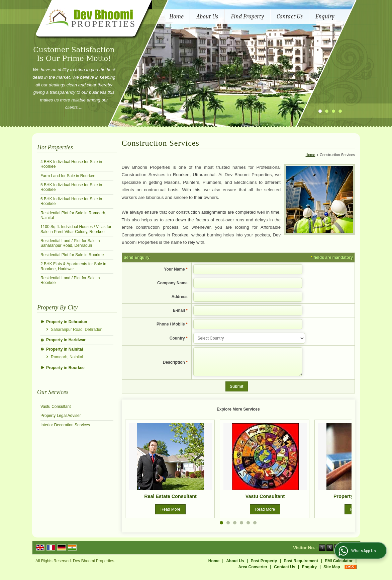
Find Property (247, 17)
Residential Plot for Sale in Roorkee (72, 255)
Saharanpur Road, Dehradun (77, 330)
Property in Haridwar (66, 340)
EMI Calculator (339, 566)
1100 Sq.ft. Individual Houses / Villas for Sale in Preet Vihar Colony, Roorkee (76, 229)
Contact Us (290, 17)
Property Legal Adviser (61, 416)
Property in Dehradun (67, 322)
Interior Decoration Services (65, 425)
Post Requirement (301, 566)
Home (176, 17)
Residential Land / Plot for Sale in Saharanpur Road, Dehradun (70, 243)
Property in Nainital (65, 349)
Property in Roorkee (65, 368)
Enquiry (325, 17)
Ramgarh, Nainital (67, 357)
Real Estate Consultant (170, 501)
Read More (170, 514)
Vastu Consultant (56, 407)
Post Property (264, 566)
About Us (207, 17)
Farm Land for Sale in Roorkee (68, 176)
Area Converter (253, 572)
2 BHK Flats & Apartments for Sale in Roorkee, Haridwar (73, 266)
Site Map (332, 572)
